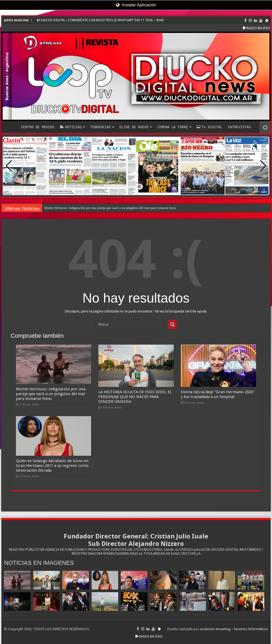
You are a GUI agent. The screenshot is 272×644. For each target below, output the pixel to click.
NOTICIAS (71, 127)
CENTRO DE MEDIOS (38, 127)
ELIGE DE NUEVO (134, 127)
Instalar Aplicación (136, 5)
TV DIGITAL (209, 127)
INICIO (11, 127)
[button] (263, 166)
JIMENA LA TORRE (173, 127)
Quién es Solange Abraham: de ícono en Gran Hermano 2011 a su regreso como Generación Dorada (52, 466)
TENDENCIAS (100, 127)
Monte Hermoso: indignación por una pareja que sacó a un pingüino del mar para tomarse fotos (110, 208)
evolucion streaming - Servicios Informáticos (234, 629)
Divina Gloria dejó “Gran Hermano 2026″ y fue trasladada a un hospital (218, 394)
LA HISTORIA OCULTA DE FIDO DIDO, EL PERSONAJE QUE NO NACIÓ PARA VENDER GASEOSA (135, 397)
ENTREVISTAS (240, 127)
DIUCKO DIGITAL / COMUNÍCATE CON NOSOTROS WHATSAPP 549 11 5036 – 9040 (100, 20)
